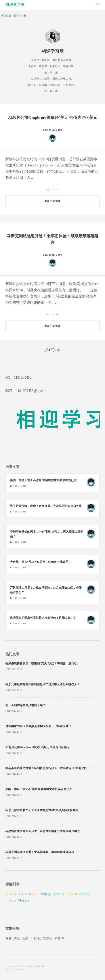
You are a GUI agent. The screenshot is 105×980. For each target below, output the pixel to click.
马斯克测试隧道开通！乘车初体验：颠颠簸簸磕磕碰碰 (40, 852)
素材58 (59, 938)
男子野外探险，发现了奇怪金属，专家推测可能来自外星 (46, 506)
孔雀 (72, 894)
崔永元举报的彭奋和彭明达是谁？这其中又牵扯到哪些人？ (43, 684)
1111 (57, 190)
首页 (16, 16)
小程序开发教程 (41, 938)
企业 (11, 901)
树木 (59, 894)
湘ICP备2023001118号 (15, 970)
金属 (46, 894)
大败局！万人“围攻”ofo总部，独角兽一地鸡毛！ (41, 562)
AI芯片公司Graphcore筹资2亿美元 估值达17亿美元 (52, 118)
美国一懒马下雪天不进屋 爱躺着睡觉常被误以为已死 (43, 480)
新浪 (25, 938)
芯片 (11, 894)
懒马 (33, 894)
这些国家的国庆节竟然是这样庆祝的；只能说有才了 (43, 618)
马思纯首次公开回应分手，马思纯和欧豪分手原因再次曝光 (43, 831)
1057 (57, 315)
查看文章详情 (52, 201)
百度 (8, 938)
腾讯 (17, 938)
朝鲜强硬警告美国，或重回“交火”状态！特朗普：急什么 (41, 663)
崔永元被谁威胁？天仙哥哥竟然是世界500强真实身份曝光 (42, 810)
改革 (84, 894)
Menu (98, 5)
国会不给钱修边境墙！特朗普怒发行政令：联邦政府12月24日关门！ (48, 768)
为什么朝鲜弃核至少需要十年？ (25, 705)
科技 (24, 16)
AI (22, 894)
